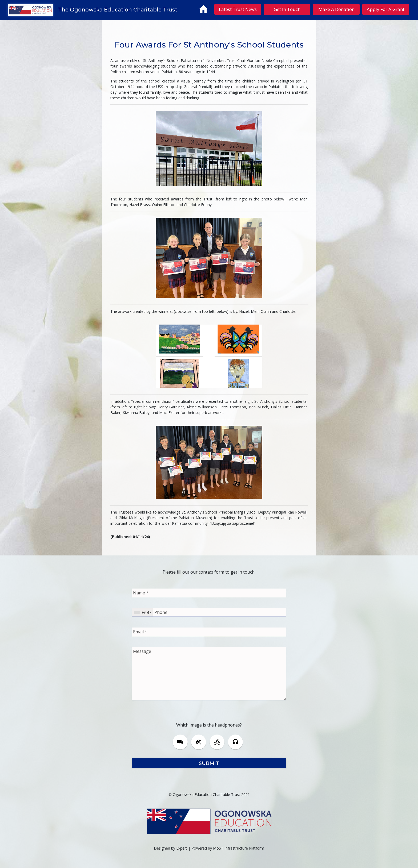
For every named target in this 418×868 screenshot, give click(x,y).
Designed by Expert (170, 848)
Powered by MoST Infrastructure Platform (228, 848)
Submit (209, 763)
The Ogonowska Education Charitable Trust (118, 10)
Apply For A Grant (386, 9)
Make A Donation (336, 9)
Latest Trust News (238, 9)
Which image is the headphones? (209, 725)
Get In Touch (287, 9)
